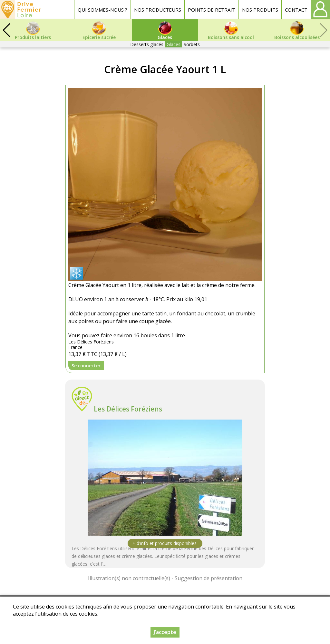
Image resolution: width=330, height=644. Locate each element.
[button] (6, 30)
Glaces (174, 44)
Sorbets (192, 44)
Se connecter (86, 366)
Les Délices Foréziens (128, 409)
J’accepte (165, 632)
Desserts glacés (147, 44)
